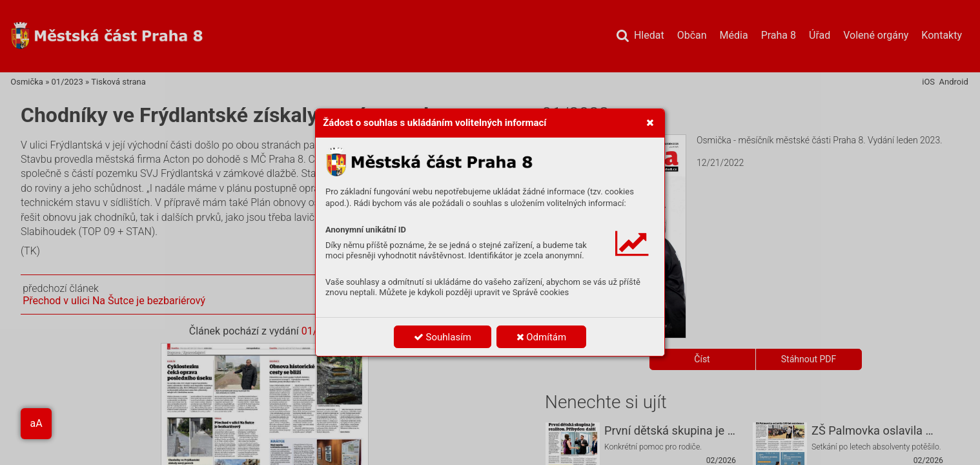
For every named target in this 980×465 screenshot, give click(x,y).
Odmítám (542, 337)
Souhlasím (443, 337)
